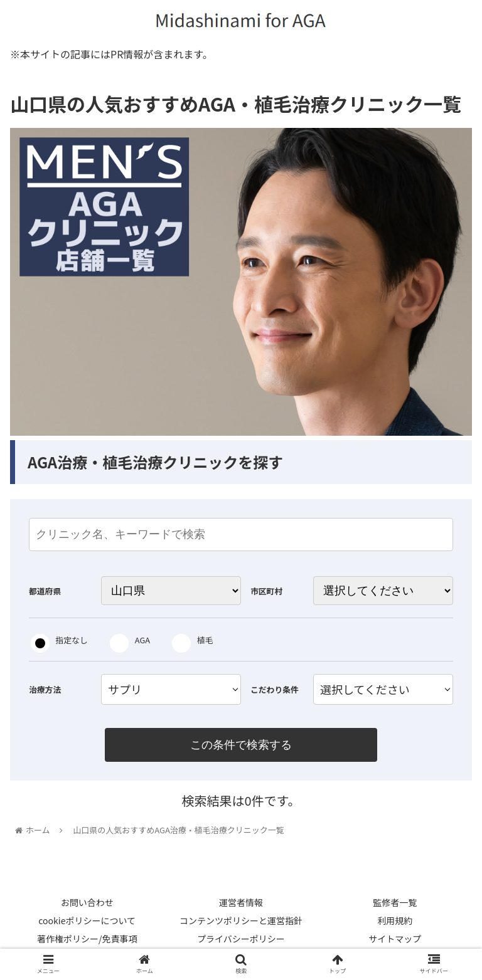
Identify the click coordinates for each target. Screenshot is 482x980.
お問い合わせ (87, 903)
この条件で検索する (241, 745)
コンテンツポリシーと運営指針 (241, 921)
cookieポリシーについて (87, 921)
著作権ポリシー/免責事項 (87, 940)
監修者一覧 (395, 903)
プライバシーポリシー (241, 940)
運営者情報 (241, 903)
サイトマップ (395, 940)
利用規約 (395, 921)
